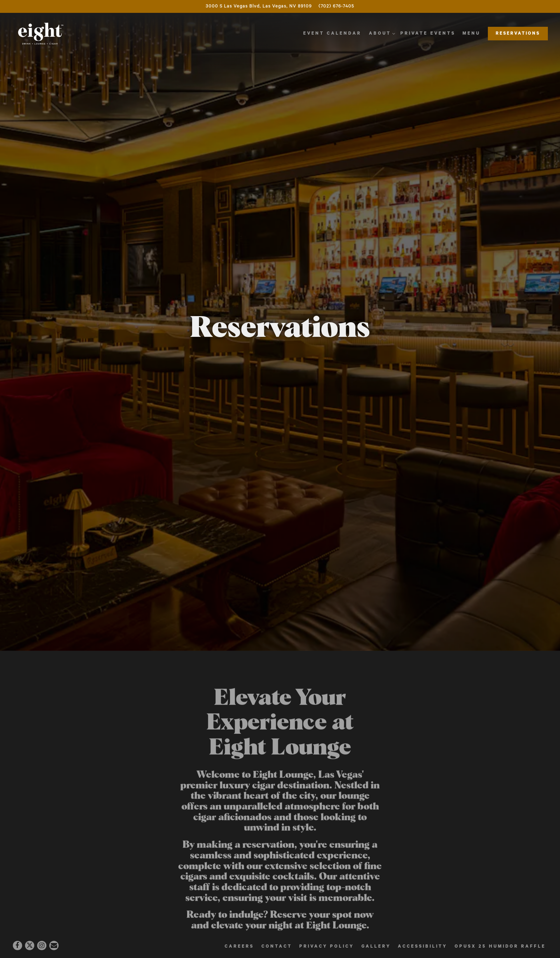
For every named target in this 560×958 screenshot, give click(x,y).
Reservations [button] (518, 33)
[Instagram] (42, 945)
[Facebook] (17, 945)
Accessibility (422, 946)
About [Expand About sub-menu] (381, 33)
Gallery (376, 946)
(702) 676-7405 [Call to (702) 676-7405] (336, 6)
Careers (239, 946)
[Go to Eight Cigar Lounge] (259, 6)
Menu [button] (471, 33)
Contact (277, 946)
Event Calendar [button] (332, 33)
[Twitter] (30, 945)
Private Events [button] (428, 33)
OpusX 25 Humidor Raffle (500, 946)
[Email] (54, 945)
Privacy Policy (327, 946)
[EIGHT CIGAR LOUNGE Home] (41, 34)
